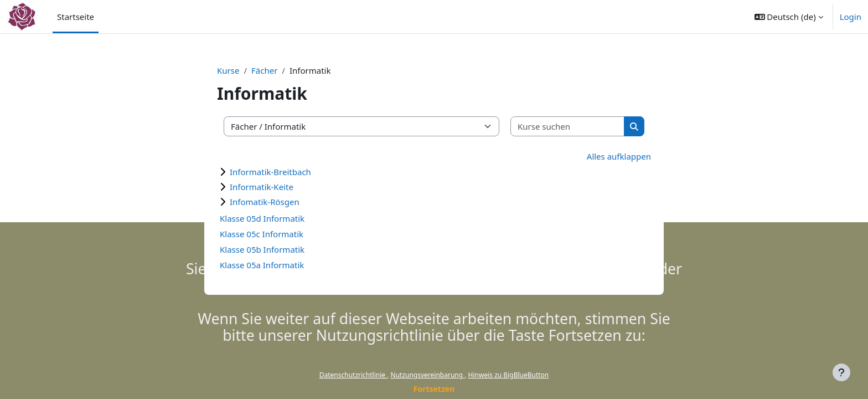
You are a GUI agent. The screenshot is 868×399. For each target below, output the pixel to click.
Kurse (228, 70)
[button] (789, 17)
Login (851, 17)
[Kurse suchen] (568, 127)
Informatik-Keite (262, 187)
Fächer (264, 70)
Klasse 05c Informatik (262, 234)
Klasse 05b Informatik (262, 249)
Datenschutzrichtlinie (353, 375)
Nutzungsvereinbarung (428, 375)
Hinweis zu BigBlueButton (509, 375)
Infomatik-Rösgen (265, 202)
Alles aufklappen (619, 156)
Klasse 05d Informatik (262, 218)
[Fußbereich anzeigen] (841, 372)
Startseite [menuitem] (76, 17)
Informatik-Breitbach (270, 172)
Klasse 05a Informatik (262, 265)
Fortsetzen (434, 389)
